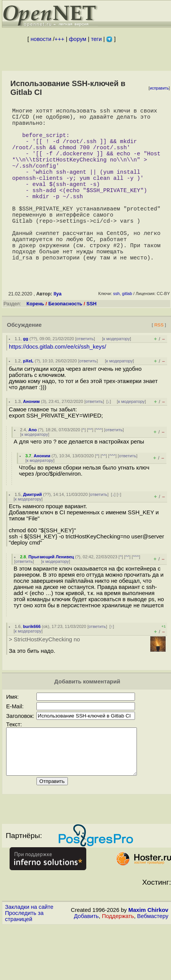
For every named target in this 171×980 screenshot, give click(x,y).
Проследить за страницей (24, 964)
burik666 (32, 665)
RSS (159, 363)
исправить (159, 88)
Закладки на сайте (29, 954)
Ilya (58, 332)
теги (96, 39)
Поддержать (118, 964)
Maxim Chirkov (148, 957)
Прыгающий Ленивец (51, 595)
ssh (116, 332)
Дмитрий (32, 533)
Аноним (31, 440)
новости (41, 39)
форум (78, 39)
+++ (59, 39)
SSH (91, 342)
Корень (35, 342)
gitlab (127, 332)
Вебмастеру (153, 964)
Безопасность (65, 342)
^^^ (99, 468)
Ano (33, 468)
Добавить (86, 964)
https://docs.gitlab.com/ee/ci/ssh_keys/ (58, 385)
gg (26, 377)
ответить (85, 377)
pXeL (28, 399)
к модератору (117, 377)
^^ (90, 468)
